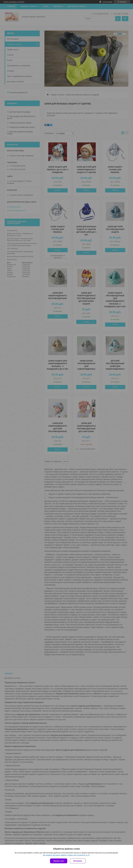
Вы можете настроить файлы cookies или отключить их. (66, 855)
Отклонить (78, 861)
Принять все (59, 861)
